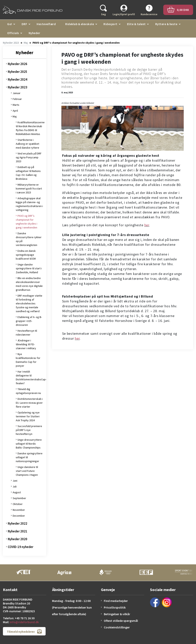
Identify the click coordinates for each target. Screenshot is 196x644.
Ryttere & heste (166, 24)
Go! (10, 24)
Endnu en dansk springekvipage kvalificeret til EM (26, 255)
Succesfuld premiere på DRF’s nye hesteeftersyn (29, 430)
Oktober (18, 504)
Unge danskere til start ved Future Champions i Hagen (27, 471)
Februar (17, 99)
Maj (26, 43)
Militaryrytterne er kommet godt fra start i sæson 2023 (29, 189)
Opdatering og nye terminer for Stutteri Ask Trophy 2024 (28, 416)
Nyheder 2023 (11, 43)
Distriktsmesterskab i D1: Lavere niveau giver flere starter (29, 403)
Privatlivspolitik (115, 607)
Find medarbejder (116, 601)
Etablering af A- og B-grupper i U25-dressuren (29, 321)
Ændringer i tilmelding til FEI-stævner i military (26, 344)
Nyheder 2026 (18, 64)
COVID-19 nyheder (21, 547)
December (19, 516)
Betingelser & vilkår (117, 614)
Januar (17, 93)
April (15, 111)
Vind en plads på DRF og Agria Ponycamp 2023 (29, 157)
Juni (15, 481)
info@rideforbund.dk (24, 622)
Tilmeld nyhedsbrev (24, 631)
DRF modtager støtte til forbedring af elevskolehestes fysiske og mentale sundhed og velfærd (29, 303)
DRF (24, 24)
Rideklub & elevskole (80, 24)
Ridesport (110, 24)
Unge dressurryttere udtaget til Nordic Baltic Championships (29, 444)
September (19, 498)
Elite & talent (136, 24)
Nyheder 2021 (18, 531)
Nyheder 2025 (18, 72)
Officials (13, 33)
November (19, 510)
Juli (15, 486)
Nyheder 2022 (18, 523)
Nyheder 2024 (18, 79)
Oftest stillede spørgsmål (121, 621)
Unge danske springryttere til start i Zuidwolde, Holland (29, 268)
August (17, 492)
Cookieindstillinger (117, 627)
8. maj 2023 (67, 92)
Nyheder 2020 (18, 539)
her (147, 225)
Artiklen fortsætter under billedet (78, 103)
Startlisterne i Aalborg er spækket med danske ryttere (27, 144)
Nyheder (34, 33)
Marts (16, 105)
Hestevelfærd (46, 24)
